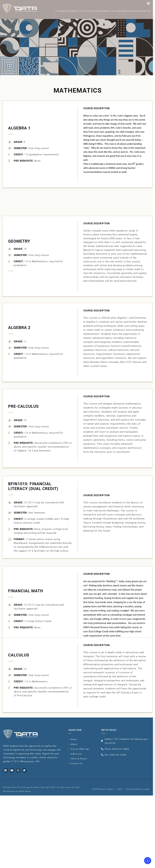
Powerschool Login (138, 793)
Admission (76, 754)
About (74, 744)
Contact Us (77, 763)
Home (74, 739)
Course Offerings (80, 749)
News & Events (79, 759)
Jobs (120, 793)
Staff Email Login (103, 793)
